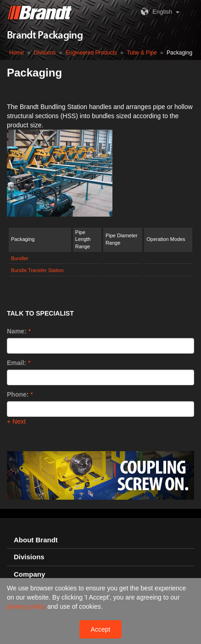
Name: (17, 331)
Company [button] (29, 574)
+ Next (16, 421)
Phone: (18, 394)
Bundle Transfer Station (37, 270)
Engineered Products (91, 53)
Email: (17, 363)
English (155, 12)
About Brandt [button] (36, 540)
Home (17, 53)
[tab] (100, 540)
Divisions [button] (29, 557)
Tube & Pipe (142, 53)
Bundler (20, 258)
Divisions (45, 53)
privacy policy (27, 606)
